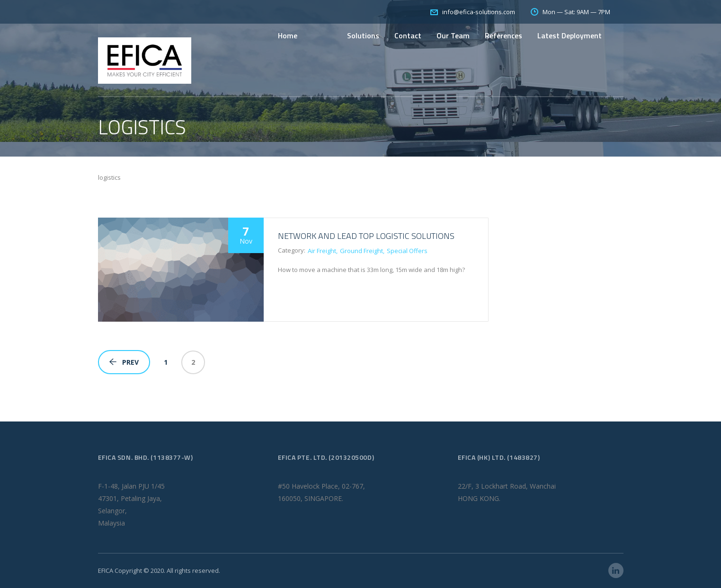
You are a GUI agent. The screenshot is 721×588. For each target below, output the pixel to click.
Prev (124, 362)
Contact (408, 35)
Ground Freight (361, 251)
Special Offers (407, 251)
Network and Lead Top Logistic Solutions (366, 236)
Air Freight (322, 251)
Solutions (363, 35)
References (503, 35)
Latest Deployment (570, 35)
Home (288, 35)
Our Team (453, 35)
